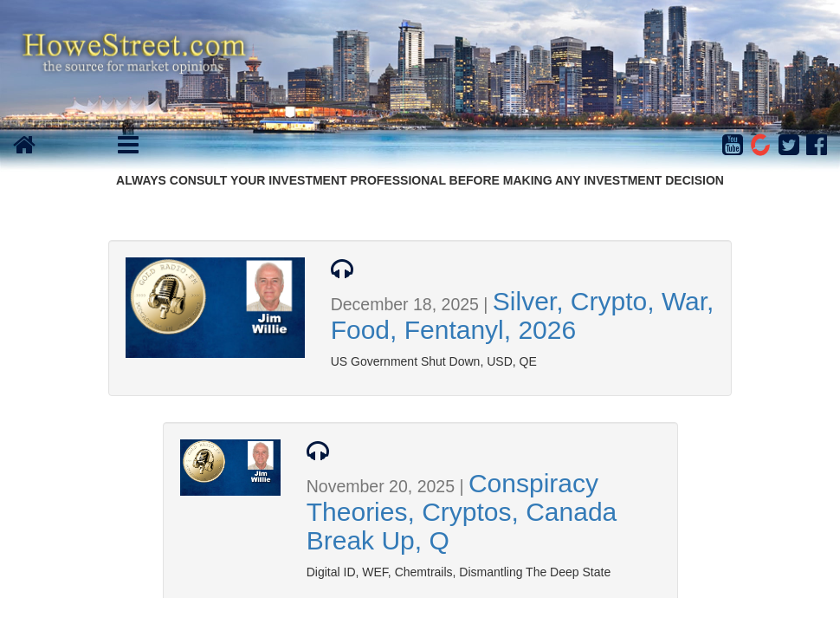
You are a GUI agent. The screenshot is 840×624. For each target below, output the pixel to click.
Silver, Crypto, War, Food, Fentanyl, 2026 (523, 315)
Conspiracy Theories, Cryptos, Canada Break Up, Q (462, 512)
